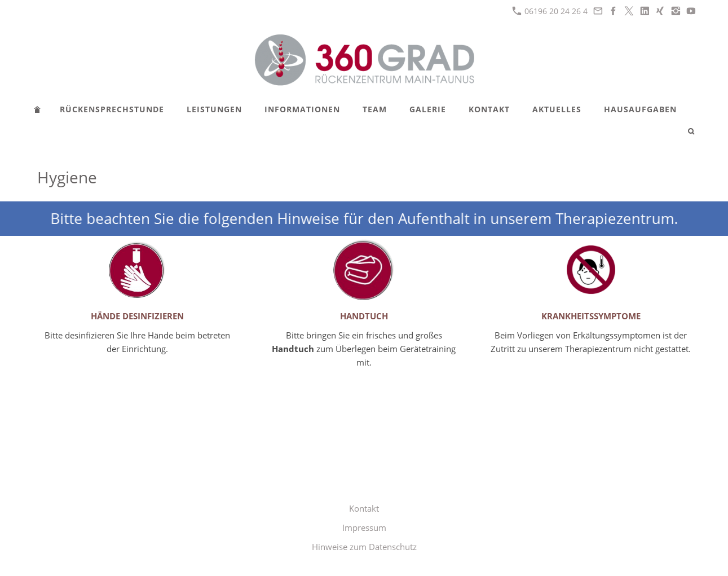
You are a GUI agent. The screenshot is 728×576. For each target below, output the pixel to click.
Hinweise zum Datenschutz (364, 547)
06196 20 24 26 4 (550, 11)
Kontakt (364, 508)
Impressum (364, 527)
